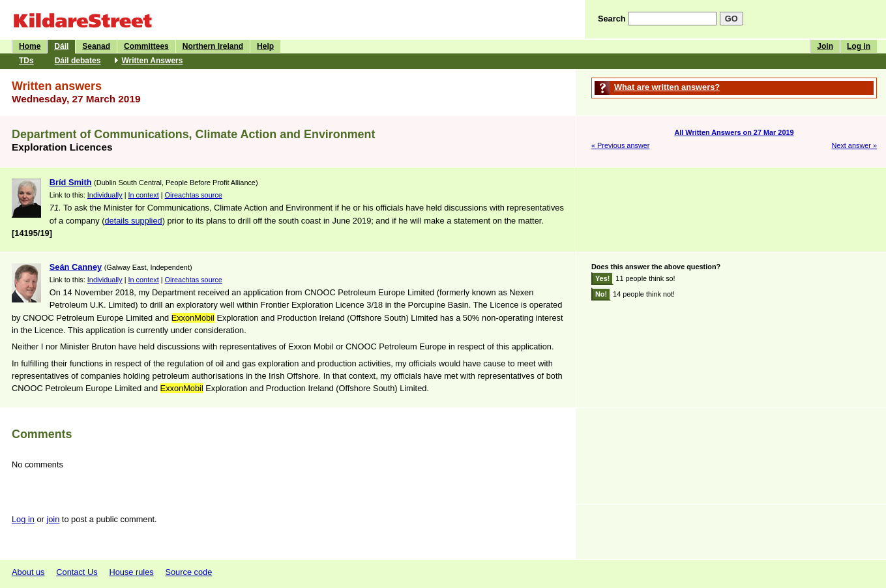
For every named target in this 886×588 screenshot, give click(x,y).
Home (30, 46)
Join (825, 46)
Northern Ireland (213, 46)
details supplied (133, 221)
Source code (188, 572)
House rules (131, 572)
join (53, 519)
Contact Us (77, 572)
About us (28, 572)
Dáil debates (78, 61)
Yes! (602, 278)
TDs (26, 61)
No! (601, 294)
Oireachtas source (194, 195)
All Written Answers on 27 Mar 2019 (734, 132)
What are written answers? (667, 87)
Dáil (61, 46)
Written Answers (152, 61)
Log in (859, 46)
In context (144, 195)
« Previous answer (620, 145)
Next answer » (854, 145)
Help (265, 46)
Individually (105, 195)
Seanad (96, 46)
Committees (146, 46)
